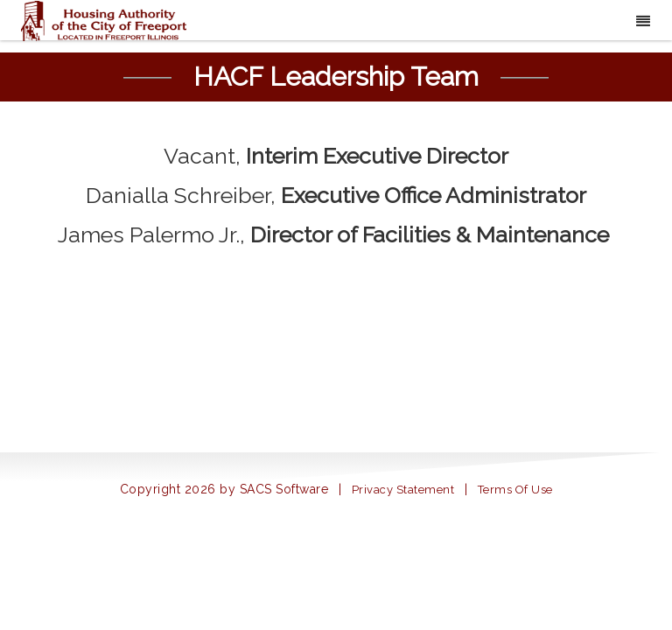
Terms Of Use (515, 490)
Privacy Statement (403, 490)
